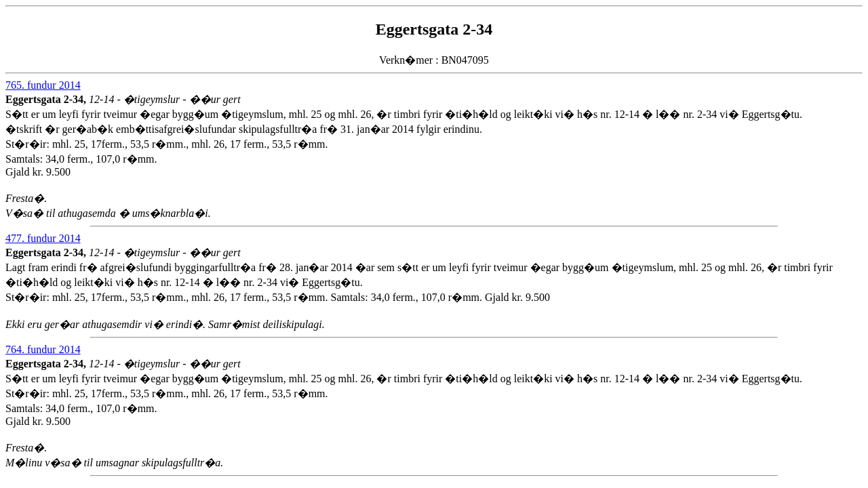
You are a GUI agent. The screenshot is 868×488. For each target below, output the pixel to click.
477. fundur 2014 (43, 238)
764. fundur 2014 (43, 349)
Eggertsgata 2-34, (47, 99)
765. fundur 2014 (43, 85)
